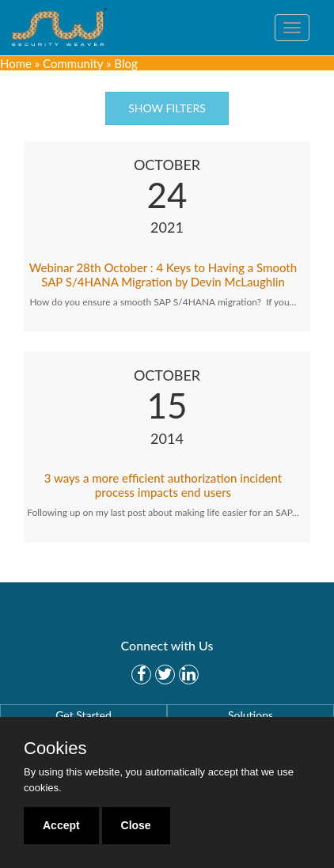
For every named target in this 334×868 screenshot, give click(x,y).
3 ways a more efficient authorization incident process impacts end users (163, 485)
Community (73, 63)
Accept (61, 825)
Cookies (55, 749)
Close (136, 825)
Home (16, 63)
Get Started (83, 715)
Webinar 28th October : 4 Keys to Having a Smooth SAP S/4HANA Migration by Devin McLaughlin (163, 275)
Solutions (250, 715)
